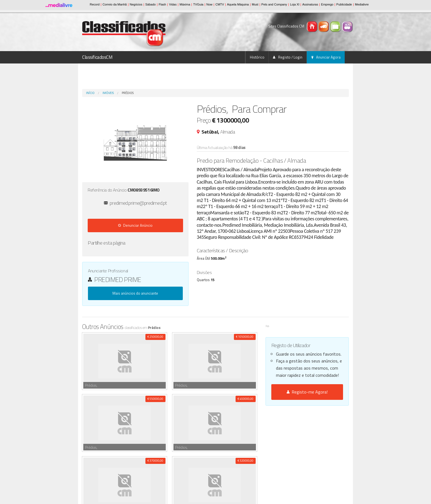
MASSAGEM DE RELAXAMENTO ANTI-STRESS (131, 441)
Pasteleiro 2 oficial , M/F (117, 429)
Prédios (128, 93)
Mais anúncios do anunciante (135, 293)
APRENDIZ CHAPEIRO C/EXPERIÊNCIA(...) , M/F (154, 459)
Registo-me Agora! (307, 392)
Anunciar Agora (326, 57)
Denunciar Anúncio (135, 225)
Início (90, 93)
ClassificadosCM (97, 57)
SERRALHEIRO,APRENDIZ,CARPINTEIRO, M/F (135, 453)
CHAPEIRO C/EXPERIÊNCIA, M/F (144, 465)
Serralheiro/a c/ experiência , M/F (124, 435)
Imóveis (108, 93)
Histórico (257, 57)
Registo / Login (288, 57)
